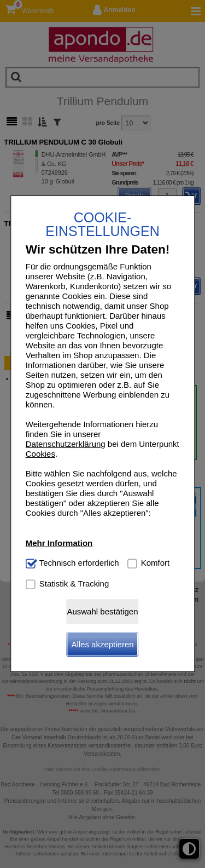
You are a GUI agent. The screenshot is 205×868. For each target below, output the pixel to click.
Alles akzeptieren (102, 644)
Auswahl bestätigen (102, 611)
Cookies (40, 454)
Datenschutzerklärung (66, 444)
